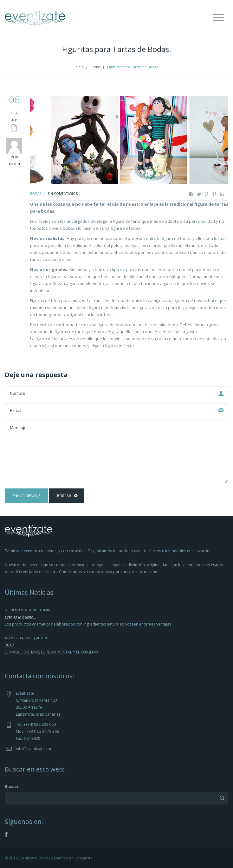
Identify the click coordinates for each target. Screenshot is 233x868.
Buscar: (12, 787)
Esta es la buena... (20, 617)
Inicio (79, 67)
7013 (9, 645)
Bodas (95, 67)
